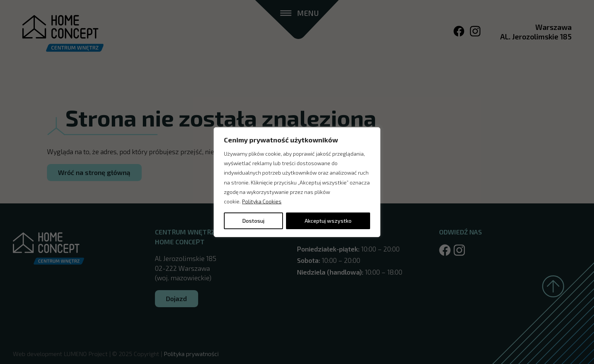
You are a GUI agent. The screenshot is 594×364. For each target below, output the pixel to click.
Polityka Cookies (262, 201)
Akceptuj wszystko (328, 221)
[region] (297, 182)
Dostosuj (253, 221)
